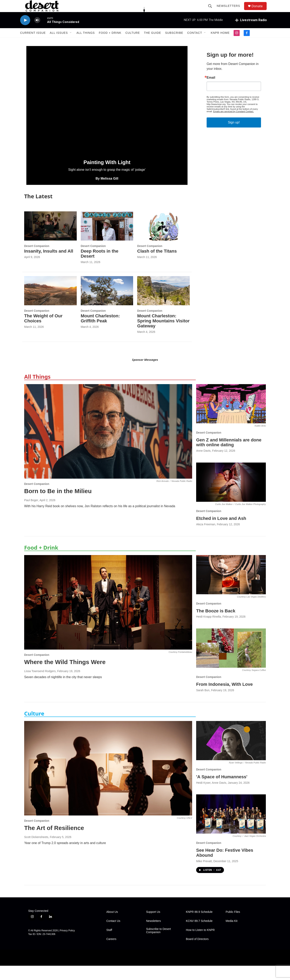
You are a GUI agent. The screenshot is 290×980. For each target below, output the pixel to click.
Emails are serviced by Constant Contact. (233, 126)
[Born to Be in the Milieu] (108, 446)
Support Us (153, 926)
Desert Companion (37, 260)
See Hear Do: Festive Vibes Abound (225, 867)
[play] (25, 29)
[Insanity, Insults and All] (50, 240)
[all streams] (251, 29)
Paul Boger (31, 514)
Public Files (233, 926)
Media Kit (232, 935)
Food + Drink (110, 42)
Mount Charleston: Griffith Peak (100, 333)
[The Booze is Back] (231, 589)
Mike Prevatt (204, 875)
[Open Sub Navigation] (71, 42)
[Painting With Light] (107, 114)
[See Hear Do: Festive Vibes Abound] (231, 828)
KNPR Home (220, 42)
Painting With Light (107, 177)
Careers (111, 953)
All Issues (59, 42)
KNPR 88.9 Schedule (199, 926)
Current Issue (33, 42)
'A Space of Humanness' (222, 791)
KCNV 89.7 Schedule (199, 935)
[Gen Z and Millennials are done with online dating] (231, 418)
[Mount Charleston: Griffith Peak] (107, 305)
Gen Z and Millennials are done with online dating (229, 457)
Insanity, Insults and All (49, 265)
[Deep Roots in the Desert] (107, 240)
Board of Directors (197, 953)
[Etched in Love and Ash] (231, 496)
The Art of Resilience (54, 842)
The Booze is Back (216, 625)
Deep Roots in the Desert (100, 268)
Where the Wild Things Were (65, 676)
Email (211, 92)
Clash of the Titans (157, 265)
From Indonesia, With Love (224, 699)
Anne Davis (203, 465)
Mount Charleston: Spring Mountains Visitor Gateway (163, 335)
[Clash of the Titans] (163, 240)
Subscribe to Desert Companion (159, 945)
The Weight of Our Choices (43, 333)
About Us (112, 926)
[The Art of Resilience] (108, 783)
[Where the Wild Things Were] (108, 617)
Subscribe (174, 42)
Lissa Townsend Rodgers (40, 685)
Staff (109, 944)
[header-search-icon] (212, 10)
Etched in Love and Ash (221, 533)
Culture (133, 42)
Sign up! (234, 137)
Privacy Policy (67, 945)
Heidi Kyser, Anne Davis (211, 797)
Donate (260, 11)
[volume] (37, 29)
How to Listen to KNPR (200, 944)
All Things (86, 42)
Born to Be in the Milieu (58, 505)
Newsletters (230, 10)
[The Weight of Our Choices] (50, 305)
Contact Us (113, 935)
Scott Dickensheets (36, 851)
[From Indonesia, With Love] (231, 662)
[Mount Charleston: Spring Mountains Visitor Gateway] (163, 305)
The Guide (153, 42)
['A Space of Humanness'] (231, 755)
